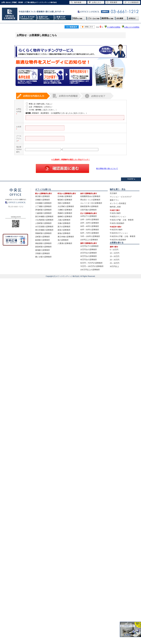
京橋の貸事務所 (64, 223)
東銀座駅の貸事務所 (43, 243)
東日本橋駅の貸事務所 (44, 230)
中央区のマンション (118, 217)
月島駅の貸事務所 (43, 253)
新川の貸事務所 (64, 227)
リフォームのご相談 (93, 18)
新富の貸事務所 (64, 230)
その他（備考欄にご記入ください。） (40, 110)
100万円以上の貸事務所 (90, 270)
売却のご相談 (79, 18)
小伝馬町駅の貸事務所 (44, 220)
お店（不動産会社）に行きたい (38, 107)
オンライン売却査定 (118, 203)
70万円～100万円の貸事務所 (92, 266)
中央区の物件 (115, 213)
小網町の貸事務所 (65, 210)
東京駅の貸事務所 (43, 196)
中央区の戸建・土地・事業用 (122, 220)
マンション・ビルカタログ (121, 197)
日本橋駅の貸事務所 (43, 203)
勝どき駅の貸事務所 (43, 257)
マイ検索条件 (132, 2)
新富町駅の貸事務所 (43, 247)
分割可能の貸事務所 (88, 210)
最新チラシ (114, 200)
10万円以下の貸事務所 (89, 246)
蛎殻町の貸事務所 (65, 200)
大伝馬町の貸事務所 (66, 206)
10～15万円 (115, 253)
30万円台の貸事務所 (89, 256)
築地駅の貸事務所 (43, 250)
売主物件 (113, 193)
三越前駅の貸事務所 (43, 213)
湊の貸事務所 (63, 240)
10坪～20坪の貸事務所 (90, 220)
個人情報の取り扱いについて (107, 168)
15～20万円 (115, 256)
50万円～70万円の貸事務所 (91, 263)
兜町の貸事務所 (64, 203)
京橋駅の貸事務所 (43, 200)
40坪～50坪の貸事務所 (90, 230)
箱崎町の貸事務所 (65, 217)
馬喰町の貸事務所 (65, 213)
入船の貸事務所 (64, 220)
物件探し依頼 (115, 207)
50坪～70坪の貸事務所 (90, 233)
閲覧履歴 (112, 2)
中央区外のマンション (119, 233)
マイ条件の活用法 (114, 27)
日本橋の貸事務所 (65, 196)
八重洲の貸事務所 (65, 243)
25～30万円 (115, 263)
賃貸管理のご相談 (107, 18)
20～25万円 (115, 260)
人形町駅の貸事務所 (43, 223)
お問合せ (133, 18)
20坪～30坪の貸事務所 (90, 223)
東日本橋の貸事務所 (66, 237)
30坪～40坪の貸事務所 (90, 226)
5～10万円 (114, 250)
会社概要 (120, 18)
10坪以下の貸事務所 (89, 216)
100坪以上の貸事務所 (89, 240)
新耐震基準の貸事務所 (89, 206)
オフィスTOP (28, 18)
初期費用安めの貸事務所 (90, 196)
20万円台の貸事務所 (89, 253)
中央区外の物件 (116, 230)
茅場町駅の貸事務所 (43, 210)
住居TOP (45, 18)
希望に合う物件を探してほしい (38, 104)
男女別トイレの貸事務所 (90, 200)
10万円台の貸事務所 (89, 250)
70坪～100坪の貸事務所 (90, 236)
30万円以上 (114, 266)
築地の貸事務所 (64, 233)
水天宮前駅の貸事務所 (44, 227)
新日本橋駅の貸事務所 (44, 217)
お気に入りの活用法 (132, 27)
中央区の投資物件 (117, 223)
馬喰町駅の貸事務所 (43, 233)
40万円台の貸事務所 (89, 260)
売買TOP (63, 18)
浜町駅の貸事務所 (43, 237)
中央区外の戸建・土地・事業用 (123, 236)
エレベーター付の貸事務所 (91, 203)
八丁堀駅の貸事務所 (43, 206)
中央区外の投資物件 (118, 240)
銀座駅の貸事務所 (43, 240)
